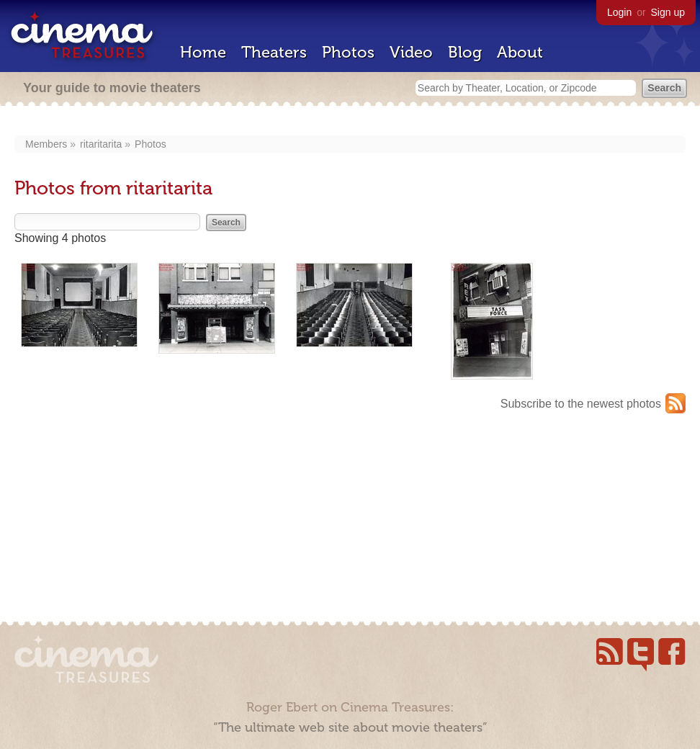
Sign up (668, 12)
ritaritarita (101, 144)
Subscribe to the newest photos (581, 404)
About (520, 52)
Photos (348, 52)
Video (411, 52)
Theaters (274, 52)
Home (203, 52)
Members (46, 144)
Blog (465, 52)
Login (619, 12)
